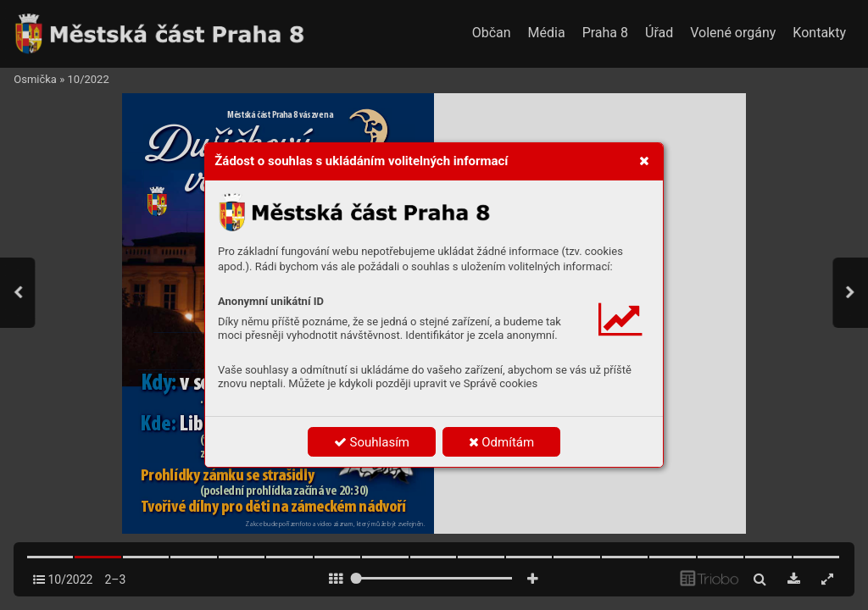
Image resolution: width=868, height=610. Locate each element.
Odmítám (502, 442)
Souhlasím (372, 442)
